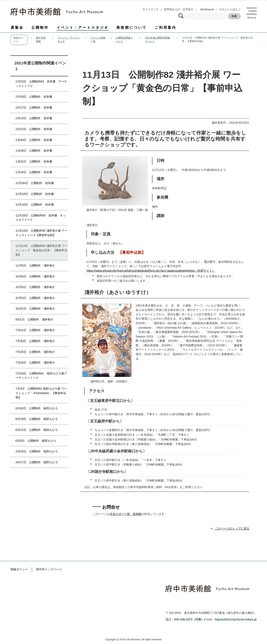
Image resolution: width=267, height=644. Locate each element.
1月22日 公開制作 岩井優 (34, 161)
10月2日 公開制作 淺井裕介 (35, 309)
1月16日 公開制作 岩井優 (34, 172)
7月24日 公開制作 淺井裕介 (35, 363)
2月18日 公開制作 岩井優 (34, 97)
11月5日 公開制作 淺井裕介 (35, 265)
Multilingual (207, 9)
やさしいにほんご (230, 9)
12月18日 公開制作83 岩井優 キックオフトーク (41, 218)
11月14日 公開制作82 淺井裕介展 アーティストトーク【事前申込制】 (41, 233)
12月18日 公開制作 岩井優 (35, 205)
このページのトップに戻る (232, 528)
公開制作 (40, 27)
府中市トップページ (49, 569)
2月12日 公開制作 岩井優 (34, 129)
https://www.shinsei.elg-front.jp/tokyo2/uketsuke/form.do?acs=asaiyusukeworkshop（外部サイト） (151, 271)
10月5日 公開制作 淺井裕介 (35, 287)
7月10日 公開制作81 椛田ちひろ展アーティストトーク (41, 376)
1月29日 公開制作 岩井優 (34, 151)
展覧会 (17, 27)
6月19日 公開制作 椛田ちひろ (37, 419)
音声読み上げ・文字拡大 (179, 9)
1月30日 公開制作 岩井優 (34, 140)
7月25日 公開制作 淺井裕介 (35, 352)
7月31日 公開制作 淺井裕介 (35, 330)
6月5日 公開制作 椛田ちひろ (36, 441)
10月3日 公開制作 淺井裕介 (35, 298)
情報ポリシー (19, 569)
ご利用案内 (165, 27)
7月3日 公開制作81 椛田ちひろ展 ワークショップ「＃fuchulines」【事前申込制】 (41, 393)
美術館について (132, 27)
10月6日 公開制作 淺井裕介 (35, 276)
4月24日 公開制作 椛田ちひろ (37, 451)
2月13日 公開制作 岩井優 (34, 118)
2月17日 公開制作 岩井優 (34, 108)
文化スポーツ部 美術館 (126, 514)
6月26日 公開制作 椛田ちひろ (37, 408)
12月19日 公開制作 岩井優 (35, 194)
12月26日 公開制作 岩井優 (35, 183)
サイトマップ (150, 9)
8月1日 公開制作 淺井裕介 (34, 319)
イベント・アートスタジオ (83, 27)
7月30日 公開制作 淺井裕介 (35, 341)
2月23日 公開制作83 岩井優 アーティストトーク (41, 84)
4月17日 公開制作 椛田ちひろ (37, 462)
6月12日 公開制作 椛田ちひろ (37, 430)
